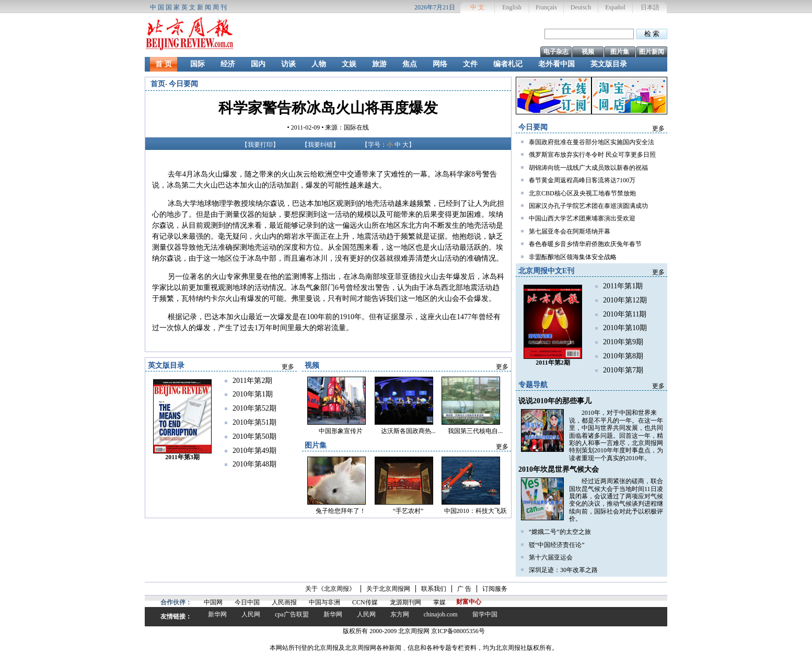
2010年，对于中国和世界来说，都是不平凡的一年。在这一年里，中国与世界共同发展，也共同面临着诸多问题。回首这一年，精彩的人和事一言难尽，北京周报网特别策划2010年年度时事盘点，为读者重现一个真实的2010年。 (616, 435)
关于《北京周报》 (330, 589)
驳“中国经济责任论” (557, 545)
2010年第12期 (625, 300)
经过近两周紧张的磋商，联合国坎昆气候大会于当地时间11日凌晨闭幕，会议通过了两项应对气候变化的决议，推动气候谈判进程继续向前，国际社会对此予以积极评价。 (616, 500)
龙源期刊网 (405, 602)
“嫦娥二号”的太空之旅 (560, 532)
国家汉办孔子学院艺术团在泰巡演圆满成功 (588, 206)
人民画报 (284, 602)
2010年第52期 (254, 408)
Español (615, 7)
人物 (319, 64)
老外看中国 (556, 64)
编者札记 (508, 64)
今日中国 (247, 602)
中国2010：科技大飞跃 (475, 511)
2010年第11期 (625, 314)
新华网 (217, 614)
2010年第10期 (625, 328)
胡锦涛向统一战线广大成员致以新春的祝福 (588, 168)
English (512, 7)
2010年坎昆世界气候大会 (559, 469)
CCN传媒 (365, 602)
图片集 (620, 52)
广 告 (464, 589)
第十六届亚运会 (551, 557)
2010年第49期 (254, 451)
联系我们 (434, 589)
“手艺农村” (408, 511)
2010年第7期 (623, 370)
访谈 (288, 64)
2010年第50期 (254, 436)
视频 (588, 52)
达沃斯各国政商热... (408, 431)
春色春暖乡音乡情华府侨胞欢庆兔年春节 (585, 244)
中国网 (213, 602)
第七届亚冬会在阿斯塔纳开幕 (570, 231)
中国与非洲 (324, 602)
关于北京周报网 (388, 589)
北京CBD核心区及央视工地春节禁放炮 (582, 193)
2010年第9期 (623, 342)
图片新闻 (652, 52)
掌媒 (439, 602)
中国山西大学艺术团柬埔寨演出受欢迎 (582, 218)
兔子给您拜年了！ (341, 511)
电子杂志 (556, 52)
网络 (440, 64)
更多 (658, 129)
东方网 (400, 614)
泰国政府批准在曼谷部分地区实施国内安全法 (591, 142)
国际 (198, 64)
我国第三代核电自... (475, 431)
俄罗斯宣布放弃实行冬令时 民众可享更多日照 (592, 155)
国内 (258, 64)
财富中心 (469, 602)
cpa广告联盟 (292, 614)
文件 (470, 64)
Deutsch (581, 7)
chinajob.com (441, 614)
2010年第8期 (623, 356)
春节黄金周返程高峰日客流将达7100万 (582, 180)
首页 (158, 84)
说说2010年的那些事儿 (555, 401)
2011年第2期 (252, 381)
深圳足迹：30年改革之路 (563, 570)
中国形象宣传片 (341, 431)
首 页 (164, 64)
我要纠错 (320, 145)
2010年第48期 (254, 464)
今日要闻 (183, 84)
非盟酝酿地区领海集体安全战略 (573, 257)
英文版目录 (609, 64)
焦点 (410, 64)
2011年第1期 (623, 286)
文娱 (349, 64)
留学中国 (485, 614)
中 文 (477, 7)
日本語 (650, 7)
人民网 (251, 614)
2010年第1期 (253, 394)
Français (546, 7)
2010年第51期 (254, 422)
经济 (228, 64)
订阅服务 (495, 589)
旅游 (379, 64)
